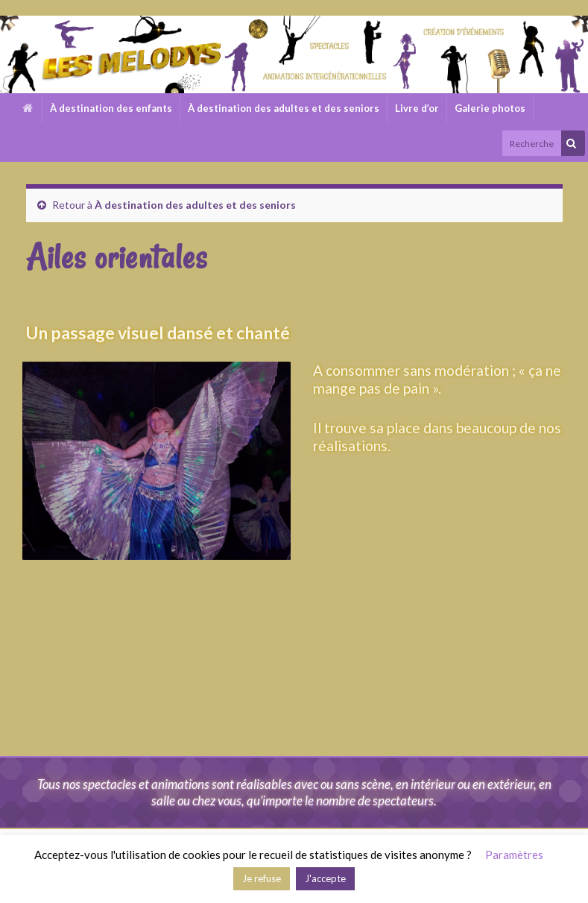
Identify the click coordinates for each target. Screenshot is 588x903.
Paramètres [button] (514, 855)
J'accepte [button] (325, 878)
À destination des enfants (111, 108)
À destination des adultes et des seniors (284, 108)
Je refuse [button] (262, 878)
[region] (160, 461)
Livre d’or (417, 108)
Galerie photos (490, 108)
